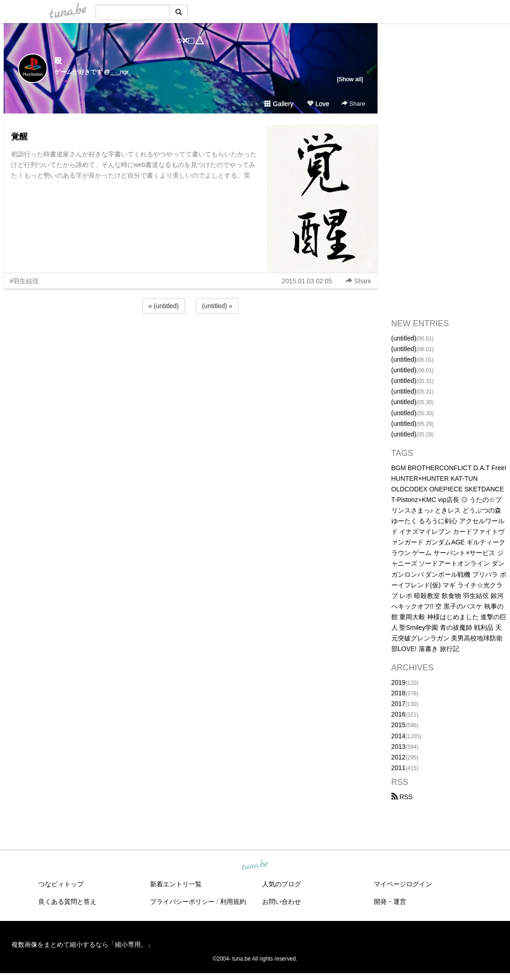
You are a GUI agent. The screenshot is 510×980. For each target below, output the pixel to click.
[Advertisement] (191, 341)
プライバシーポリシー (182, 902)
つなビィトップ (61, 884)
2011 (399, 768)
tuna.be (255, 866)
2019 (399, 682)
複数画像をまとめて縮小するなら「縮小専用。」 (83, 944)
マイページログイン (403, 884)
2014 (399, 736)
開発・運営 (390, 902)
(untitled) (404, 338)
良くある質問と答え (67, 902)
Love (318, 104)
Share (353, 104)
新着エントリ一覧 (176, 884)
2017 (399, 704)
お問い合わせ (282, 902)
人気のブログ (282, 884)
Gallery (279, 104)
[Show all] (350, 79)
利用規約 (233, 902)
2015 (399, 725)
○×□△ (190, 40)
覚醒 (19, 137)
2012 (399, 757)
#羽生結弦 (24, 281)
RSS (402, 797)
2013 (399, 747)
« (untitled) (163, 306)
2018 (399, 693)
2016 (399, 714)
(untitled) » (217, 306)
